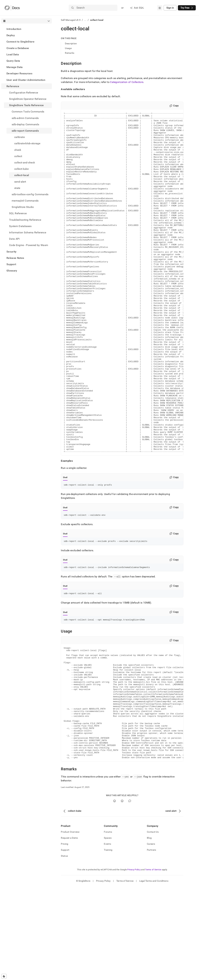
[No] (122, 894)
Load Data (13, 54)
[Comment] (130, 894)
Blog (149, 931)
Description (71, 43)
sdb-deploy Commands (25, 124)
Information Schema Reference (28, 232)
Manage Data (15, 67)
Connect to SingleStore (20, 42)
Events (107, 937)
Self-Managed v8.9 (71, 20)
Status (64, 949)
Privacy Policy (134, 963)
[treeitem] (27, 29)
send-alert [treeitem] (20, 182)
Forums (108, 925)
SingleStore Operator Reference (28, 99)
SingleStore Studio (23, 207)
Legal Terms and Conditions (154, 974)
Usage (68, 48)
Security (12, 252)
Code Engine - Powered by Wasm (29, 245)
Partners (151, 943)
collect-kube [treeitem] (21, 169)
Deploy (11, 35)
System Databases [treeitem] (20, 226)
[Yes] (115, 894)
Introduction (14, 29)
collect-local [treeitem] (22, 175)
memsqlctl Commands (25, 201)
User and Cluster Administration (26, 80)
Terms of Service (153, 963)
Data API (14, 239)
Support (11, 264)
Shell (65, 546)
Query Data (13, 61)
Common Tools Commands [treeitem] (28, 112)
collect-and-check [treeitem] (25, 163)
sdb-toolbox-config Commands (30, 194)
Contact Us (153, 925)
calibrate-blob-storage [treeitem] (27, 143)
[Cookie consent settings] (4, 976)
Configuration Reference (24, 93)
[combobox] (160, 8)
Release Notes (15, 258)
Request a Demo (69, 931)
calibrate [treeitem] (19, 137)
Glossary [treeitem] (12, 271)
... (85, 20)
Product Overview (70, 925)
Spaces (108, 931)
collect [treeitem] (18, 156)
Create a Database (18, 48)
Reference (13, 86)
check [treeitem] (18, 150)
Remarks (70, 53)
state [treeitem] (17, 188)
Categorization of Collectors (127, 82)
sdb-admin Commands (25, 118)
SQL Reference (18, 213)
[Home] (12, 8)
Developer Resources (19, 73)
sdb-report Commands (25, 131)
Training (108, 943)
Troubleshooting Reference (25, 220)
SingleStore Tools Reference (26, 105)
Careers (151, 937)
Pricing (65, 937)
